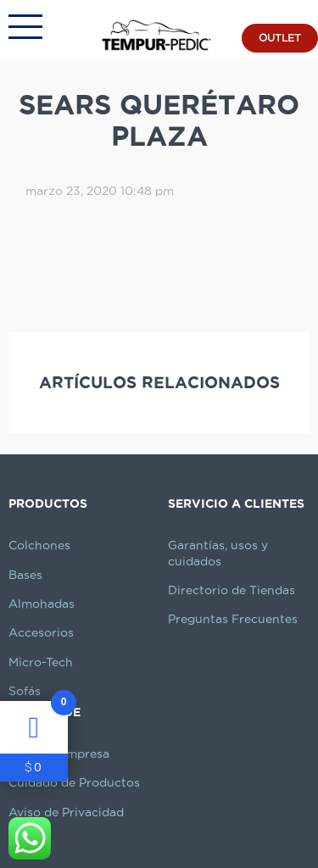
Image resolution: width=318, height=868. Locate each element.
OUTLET (280, 38)
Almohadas (42, 604)
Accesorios (41, 632)
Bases (25, 575)
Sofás (25, 691)
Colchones (39, 545)
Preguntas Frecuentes (233, 619)
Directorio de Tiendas (232, 590)
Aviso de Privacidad (66, 812)
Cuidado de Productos (74, 782)
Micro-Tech (41, 662)
